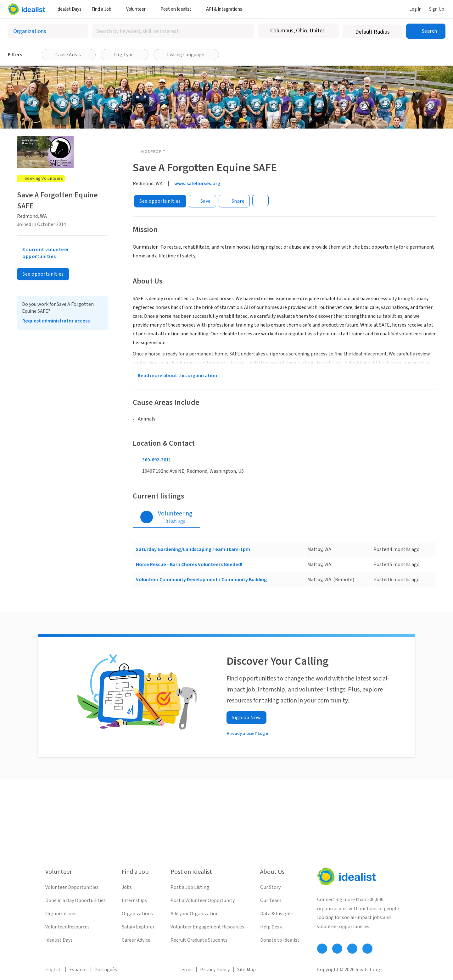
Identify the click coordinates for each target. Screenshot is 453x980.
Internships (134, 900)
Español (78, 970)
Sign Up (437, 9)
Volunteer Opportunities (72, 887)
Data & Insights (277, 914)
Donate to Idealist (280, 940)
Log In (415, 9)
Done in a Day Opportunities (75, 900)
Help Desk (271, 927)
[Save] (202, 201)
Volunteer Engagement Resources (207, 927)
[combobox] (173, 31)
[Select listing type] (48, 31)
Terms (186, 970)
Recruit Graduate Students (199, 940)
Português (106, 970)
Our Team (271, 900)
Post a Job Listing (190, 887)
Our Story (270, 887)
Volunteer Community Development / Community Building (201, 580)
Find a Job (104, 9)
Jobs (127, 887)
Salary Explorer (138, 927)
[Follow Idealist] (322, 949)
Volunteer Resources (67, 927)
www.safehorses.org (197, 184)
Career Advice (136, 940)
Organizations (61, 914)
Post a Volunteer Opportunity (203, 900)
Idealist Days (69, 9)
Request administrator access (56, 321)
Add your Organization (195, 914)
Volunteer (138, 9)
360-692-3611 (157, 460)
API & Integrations (226, 9)
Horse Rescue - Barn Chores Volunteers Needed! (189, 564)
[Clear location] (330, 31)
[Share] (234, 201)
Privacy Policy (215, 970)
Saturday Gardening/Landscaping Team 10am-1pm (193, 549)
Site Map (246, 970)
